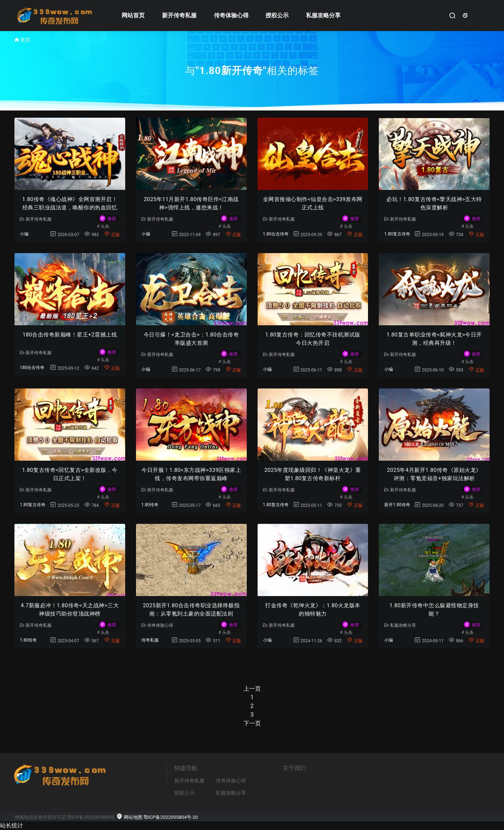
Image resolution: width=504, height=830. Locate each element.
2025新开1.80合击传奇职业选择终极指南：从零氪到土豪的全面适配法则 (191, 610)
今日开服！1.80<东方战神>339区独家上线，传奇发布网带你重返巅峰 (191, 474)
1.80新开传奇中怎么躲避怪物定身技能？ (434, 610)
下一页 (252, 723)
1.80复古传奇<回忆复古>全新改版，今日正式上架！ (70, 474)
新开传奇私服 (179, 15)
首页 (25, 40)
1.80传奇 (150, 505)
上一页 (252, 689)
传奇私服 (150, 640)
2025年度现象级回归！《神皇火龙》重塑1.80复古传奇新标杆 (313, 474)
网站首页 (133, 15)
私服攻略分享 (323, 15)
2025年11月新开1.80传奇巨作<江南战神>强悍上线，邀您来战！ (191, 203)
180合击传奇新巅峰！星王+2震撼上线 (70, 335)
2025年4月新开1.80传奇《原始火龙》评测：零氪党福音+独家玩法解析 (434, 474)
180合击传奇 (32, 368)
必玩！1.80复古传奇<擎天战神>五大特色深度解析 (434, 203)
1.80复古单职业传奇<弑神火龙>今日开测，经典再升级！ (434, 339)
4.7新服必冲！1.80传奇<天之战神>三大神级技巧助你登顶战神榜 (70, 610)
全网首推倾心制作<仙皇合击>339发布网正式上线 (313, 203)
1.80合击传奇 (276, 234)
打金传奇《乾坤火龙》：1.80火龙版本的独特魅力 (313, 610)
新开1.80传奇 (397, 505)
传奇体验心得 (231, 15)
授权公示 (277, 15)
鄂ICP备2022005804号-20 (171, 817)
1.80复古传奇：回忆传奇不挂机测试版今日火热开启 (313, 339)
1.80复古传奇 (397, 234)
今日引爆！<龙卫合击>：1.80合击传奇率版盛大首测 (191, 339)
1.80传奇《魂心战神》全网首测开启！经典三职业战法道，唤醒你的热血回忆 (70, 203)
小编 (24, 234)
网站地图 (129, 817)
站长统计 (12, 825)
